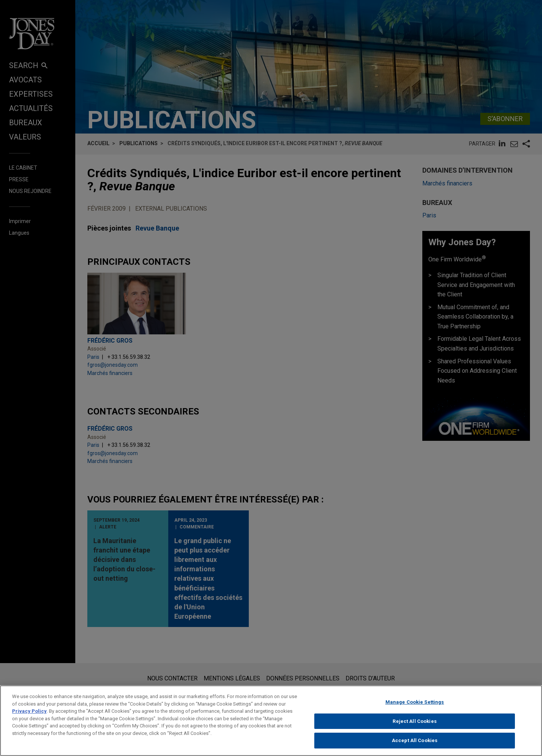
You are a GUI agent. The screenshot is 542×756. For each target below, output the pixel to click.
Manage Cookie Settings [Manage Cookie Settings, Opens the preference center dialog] (415, 707)
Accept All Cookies (415, 745)
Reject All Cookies (414, 725)
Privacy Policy (29, 716)
